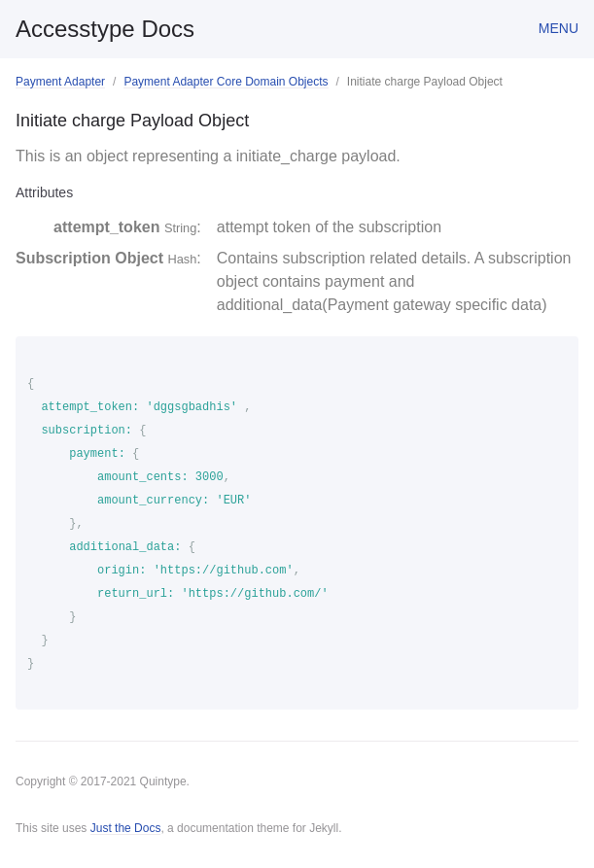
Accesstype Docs (105, 29)
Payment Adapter (60, 82)
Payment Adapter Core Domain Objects (226, 82)
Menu (559, 28)
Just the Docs (126, 828)
